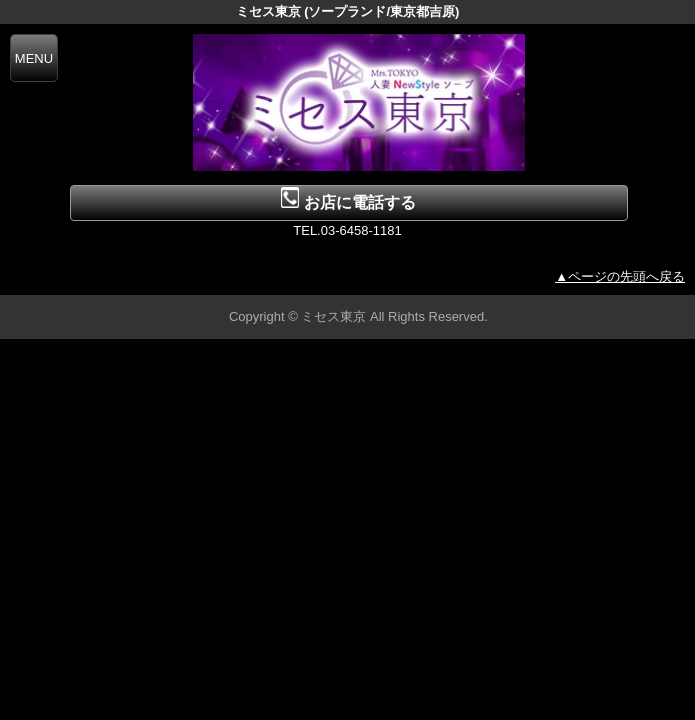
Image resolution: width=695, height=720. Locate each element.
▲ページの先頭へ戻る (620, 276)
